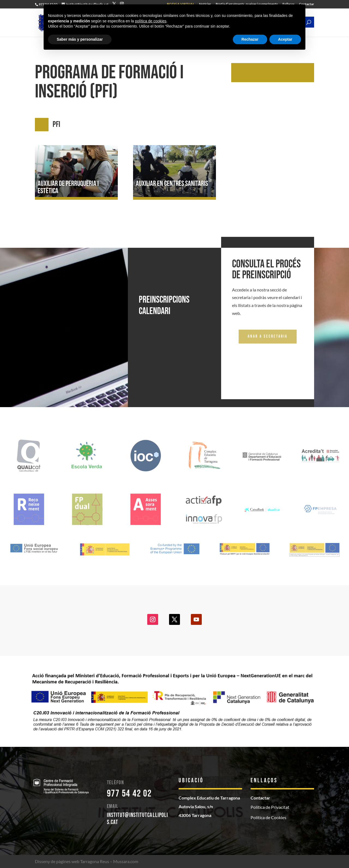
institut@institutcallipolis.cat (138, 819)
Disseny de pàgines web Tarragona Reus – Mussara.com (87, 861)
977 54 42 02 (129, 794)
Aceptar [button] (285, 39)
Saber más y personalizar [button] (80, 39)
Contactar (260, 798)
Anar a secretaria (268, 336)
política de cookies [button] (151, 21)
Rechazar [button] (250, 39)
